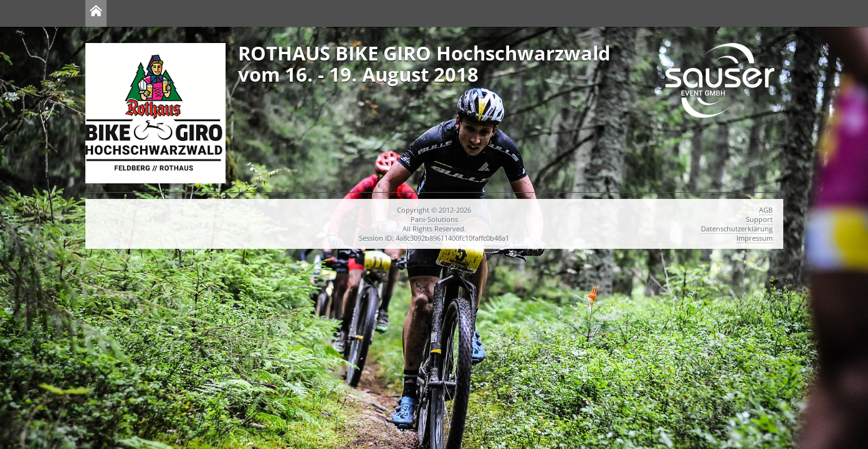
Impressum (755, 238)
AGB (766, 210)
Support (759, 219)
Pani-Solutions (434, 219)
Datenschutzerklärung (737, 229)
